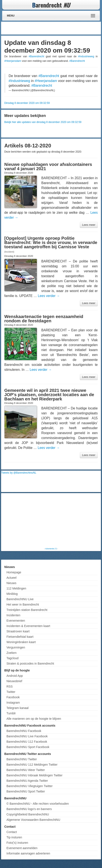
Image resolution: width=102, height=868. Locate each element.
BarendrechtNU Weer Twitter (26, 770)
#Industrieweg (86, 56)
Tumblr (11, 713)
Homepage (14, 572)
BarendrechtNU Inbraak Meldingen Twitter (34, 775)
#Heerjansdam (13, 61)
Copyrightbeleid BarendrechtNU (28, 814)
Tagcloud (12, 658)
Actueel (12, 578)
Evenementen (16, 621)
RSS (10, 686)
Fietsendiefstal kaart (20, 637)
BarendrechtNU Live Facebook (27, 736)
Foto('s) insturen (17, 843)
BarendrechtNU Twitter (22, 759)
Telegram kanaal (18, 708)
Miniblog (12, 594)
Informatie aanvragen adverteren (28, 853)
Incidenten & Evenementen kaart (28, 626)
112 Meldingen (16, 588)
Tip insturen (14, 837)
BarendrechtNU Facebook (24, 731)
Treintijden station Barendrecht (27, 610)
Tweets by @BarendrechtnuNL (19, 473)
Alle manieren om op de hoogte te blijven (34, 719)
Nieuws (11, 583)
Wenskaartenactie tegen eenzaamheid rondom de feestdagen (44, 319)
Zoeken (12, 653)
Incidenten (13, 615)
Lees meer (89, 225)
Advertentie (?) (51, 549)
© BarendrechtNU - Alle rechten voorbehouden (38, 804)
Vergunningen (16, 647)
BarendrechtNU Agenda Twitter (27, 781)
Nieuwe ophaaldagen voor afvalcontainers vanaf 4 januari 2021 (48, 167)
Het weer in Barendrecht (23, 604)
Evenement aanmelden (22, 848)
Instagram (13, 703)
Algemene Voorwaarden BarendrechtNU (33, 820)
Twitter (11, 692)
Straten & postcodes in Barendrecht (30, 663)
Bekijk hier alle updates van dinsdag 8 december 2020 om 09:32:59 (43, 122)
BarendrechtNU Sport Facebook (28, 747)
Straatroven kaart (18, 631)
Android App (15, 676)
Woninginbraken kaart (21, 642)
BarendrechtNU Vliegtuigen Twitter (30, 786)
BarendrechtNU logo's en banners (29, 809)
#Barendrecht (36, 56)
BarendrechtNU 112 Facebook (27, 742)
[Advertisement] (65, 28)
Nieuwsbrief (14, 681)
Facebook (13, 697)
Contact (12, 832)
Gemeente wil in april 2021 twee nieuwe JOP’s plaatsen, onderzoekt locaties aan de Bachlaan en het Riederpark (49, 395)
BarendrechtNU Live (20, 599)
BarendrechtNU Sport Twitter (26, 791)
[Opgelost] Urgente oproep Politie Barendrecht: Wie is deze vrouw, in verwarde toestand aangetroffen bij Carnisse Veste (51, 242)
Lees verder (49, 296)
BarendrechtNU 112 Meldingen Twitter (32, 765)
